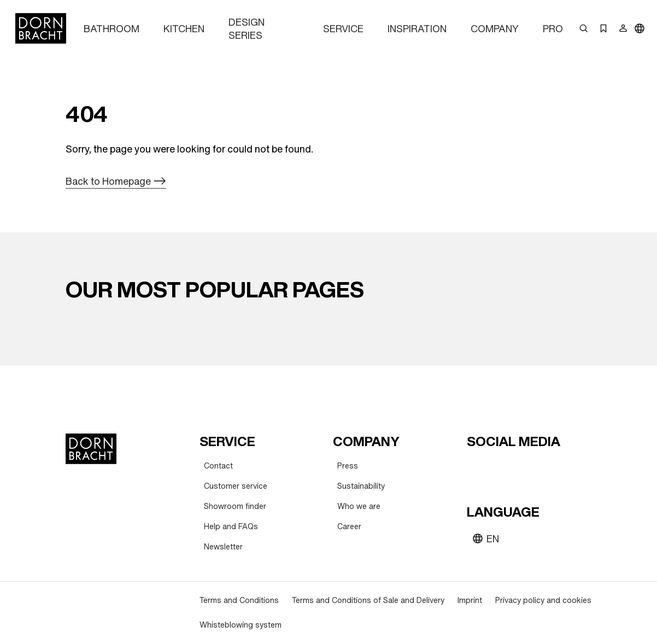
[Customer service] (236, 486)
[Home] (41, 28)
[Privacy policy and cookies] (543, 601)
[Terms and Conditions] (239, 601)
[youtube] (477, 468)
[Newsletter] (223, 547)
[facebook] (536, 468)
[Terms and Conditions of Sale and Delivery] (368, 601)
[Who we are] (359, 507)
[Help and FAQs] (231, 527)
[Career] (349, 527)
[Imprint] (470, 601)
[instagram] (496, 468)
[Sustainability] (361, 486)
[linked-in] (555, 468)
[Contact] (218, 466)
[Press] (348, 466)
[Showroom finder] (235, 507)
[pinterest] (516, 468)
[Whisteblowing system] (240, 625)
